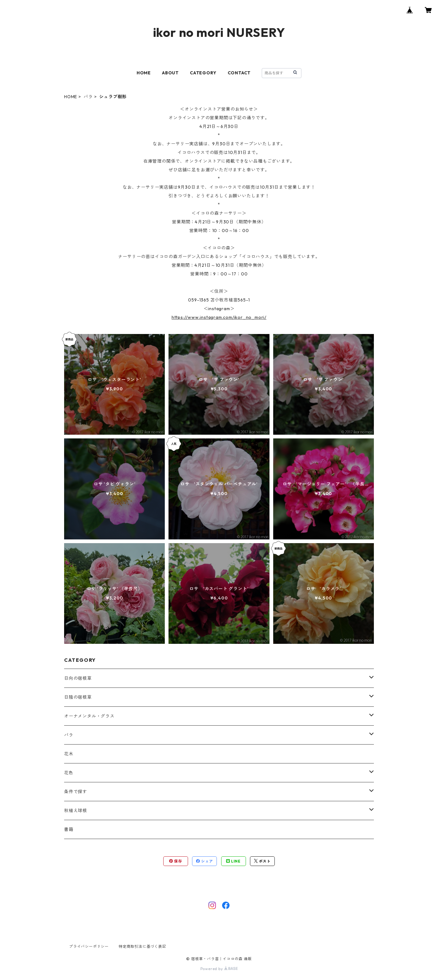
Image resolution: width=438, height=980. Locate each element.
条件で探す (76, 792)
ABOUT (170, 73)
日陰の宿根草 (78, 697)
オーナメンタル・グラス (89, 716)
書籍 (69, 829)
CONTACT (239, 73)
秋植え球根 (76, 811)
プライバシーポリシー (89, 946)
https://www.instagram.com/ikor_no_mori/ (219, 317)
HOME (144, 73)
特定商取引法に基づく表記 (142, 946)
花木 (69, 754)
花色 (69, 773)
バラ (88, 97)
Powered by (219, 969)
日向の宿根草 (78, 678)
